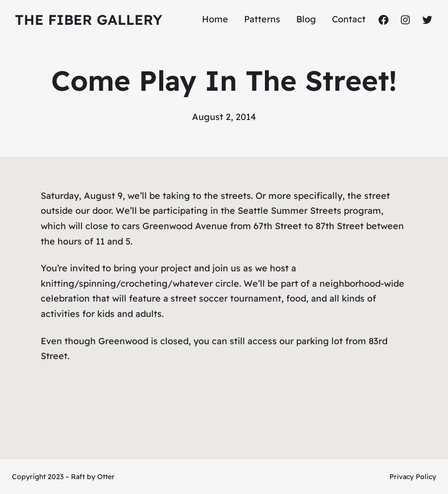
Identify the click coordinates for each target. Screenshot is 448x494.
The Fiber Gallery (89, 20)
